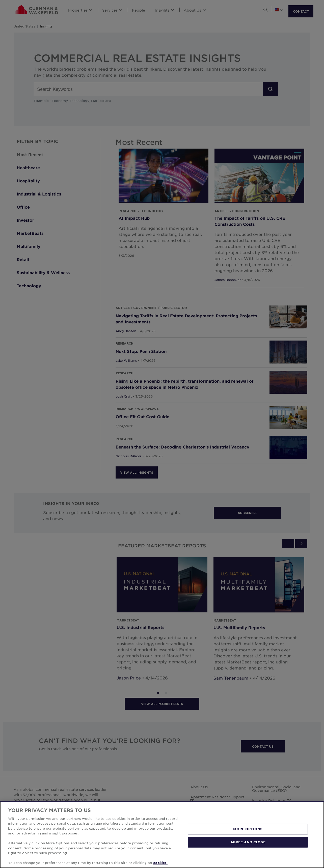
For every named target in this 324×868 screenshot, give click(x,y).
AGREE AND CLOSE (248, 842)
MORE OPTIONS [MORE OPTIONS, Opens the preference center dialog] (248, 829)
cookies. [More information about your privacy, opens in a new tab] (160, 863)
